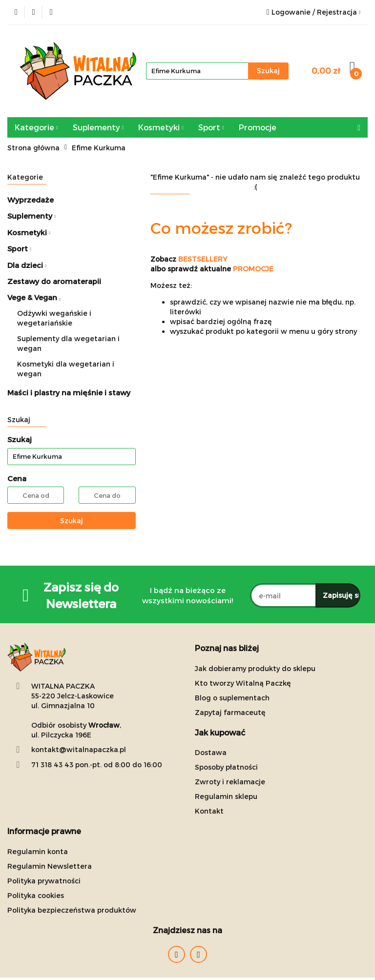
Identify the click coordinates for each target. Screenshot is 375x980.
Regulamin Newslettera (50, 866)
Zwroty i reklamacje (230, 782)
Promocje (258, 127)
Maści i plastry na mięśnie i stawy (69, 392)
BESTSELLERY (203, 259)
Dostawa (211, 752)
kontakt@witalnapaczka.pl (79, 749)
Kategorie (36, 127)
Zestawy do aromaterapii (54, 281)
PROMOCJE (253, 269)
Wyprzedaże (31, 200)
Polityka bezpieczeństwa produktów (72, 910)
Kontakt (209, 811)
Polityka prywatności (44, 881)
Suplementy (98, 127)
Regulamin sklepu (226, 796)
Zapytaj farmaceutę (230, 712)
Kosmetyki (161, 127)
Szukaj (72, 521)
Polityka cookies (36, 895)
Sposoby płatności (226, 767)
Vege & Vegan (34, 297)
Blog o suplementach (232, 698)
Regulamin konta (38, 851)
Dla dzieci (27, 265)
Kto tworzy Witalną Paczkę (243, 683)
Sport (211, 127)
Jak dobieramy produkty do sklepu (255, 668)
